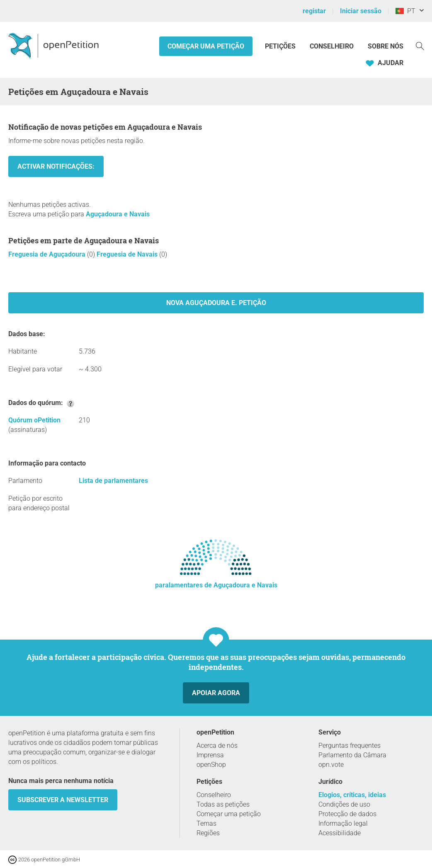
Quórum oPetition (34, 420)
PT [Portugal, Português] (405, 11)
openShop (211, 765)
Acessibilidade (340, 833)
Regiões (208, 833)
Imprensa (210, 755)
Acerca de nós (217, 746)
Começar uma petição (206, 46)
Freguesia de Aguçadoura (48, 254)
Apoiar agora (216, 693)
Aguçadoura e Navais (118, 214)
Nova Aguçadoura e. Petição (216, 303)
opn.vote (331, 765)
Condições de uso (344, 804)
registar (314, 11)
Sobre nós (386, 46)
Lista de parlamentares (113, 481)
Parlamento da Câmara (352, 755)
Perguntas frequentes (349, 746)
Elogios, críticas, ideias (352, 795)
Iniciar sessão (361, 11)
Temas (206, 823)
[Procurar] (420, 45)
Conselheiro (332, 46)
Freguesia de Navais (128, 254)
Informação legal (343, 823)
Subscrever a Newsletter (63, 800)
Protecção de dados (347, 814)
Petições (281, 46)
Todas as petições (223, 804)
